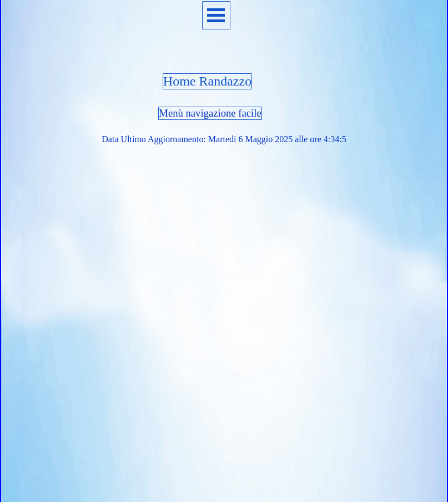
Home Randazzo (207, 81)
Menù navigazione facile (210, 113)
